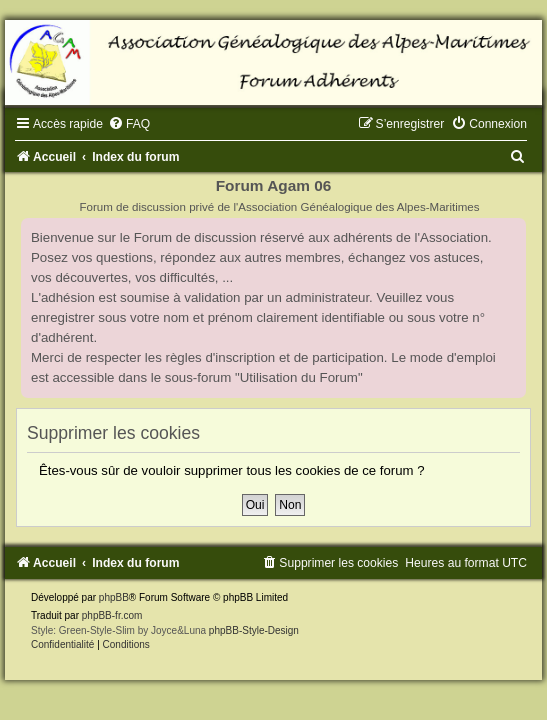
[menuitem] (129, 124)
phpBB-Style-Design (254, 630)
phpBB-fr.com (112, 615)
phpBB (114, 597)
